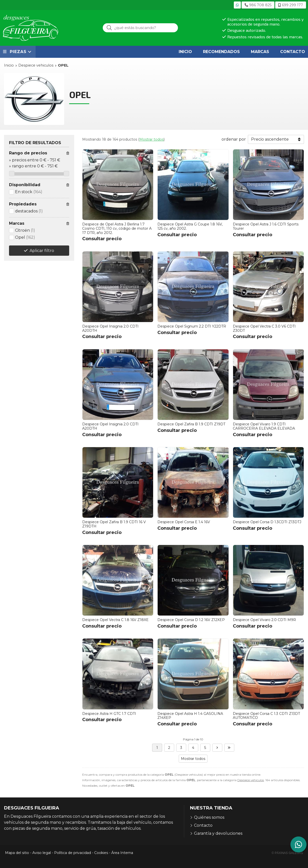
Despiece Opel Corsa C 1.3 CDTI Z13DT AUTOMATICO (266, 716)
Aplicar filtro (42, 251)
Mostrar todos (151, 139)
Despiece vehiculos (251, 780)
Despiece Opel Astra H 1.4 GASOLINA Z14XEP (190, 716)
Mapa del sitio (17, 853)
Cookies (101, 853)
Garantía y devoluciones (218, 833)
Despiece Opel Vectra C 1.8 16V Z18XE (115, 620)
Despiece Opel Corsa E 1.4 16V (184, 522)
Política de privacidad (73, 853)
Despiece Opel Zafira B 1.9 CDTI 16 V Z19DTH (114, 524)
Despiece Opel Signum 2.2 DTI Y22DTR (192, 326)
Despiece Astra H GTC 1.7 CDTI (109, 714)
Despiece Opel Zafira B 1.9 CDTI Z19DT (191, 424)
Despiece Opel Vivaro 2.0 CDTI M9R (264, 620)
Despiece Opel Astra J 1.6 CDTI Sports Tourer (266, 226)
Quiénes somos (209, 817)
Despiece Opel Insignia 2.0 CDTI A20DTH (110, 328)
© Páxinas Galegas (287, 853)
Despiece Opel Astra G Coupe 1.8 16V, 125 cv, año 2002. (190, 226)
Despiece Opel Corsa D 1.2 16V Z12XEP (191, 620)
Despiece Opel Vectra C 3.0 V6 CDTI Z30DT (264, 328)
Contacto (203, 825)
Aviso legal (42, 853)
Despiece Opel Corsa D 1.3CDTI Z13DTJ (267, 522)
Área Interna (122, 853)
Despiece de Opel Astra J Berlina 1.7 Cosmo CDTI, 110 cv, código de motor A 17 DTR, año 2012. (117, 228)
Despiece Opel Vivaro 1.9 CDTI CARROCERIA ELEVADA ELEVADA (264, 426)
